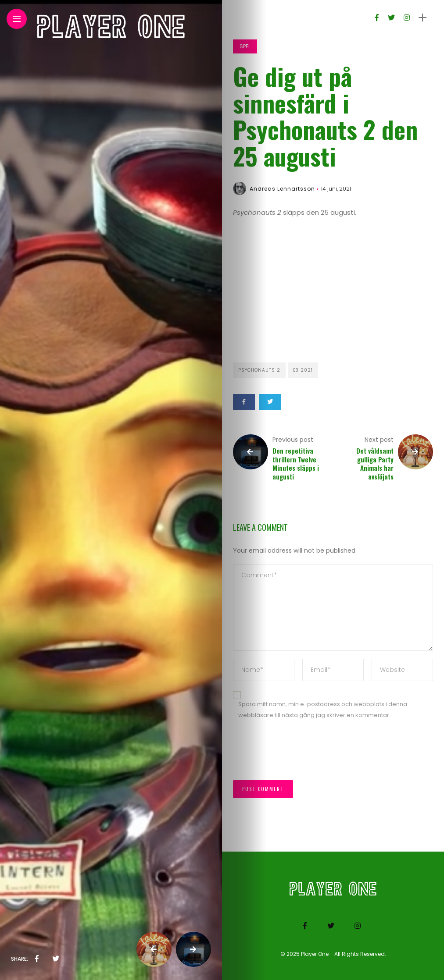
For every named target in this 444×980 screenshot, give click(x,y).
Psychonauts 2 (259, 370)
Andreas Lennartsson (282, 189)
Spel (245, 46)
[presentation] (300, 754)
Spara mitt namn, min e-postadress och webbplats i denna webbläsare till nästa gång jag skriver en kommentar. (323, 710)
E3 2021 (303, 370)
